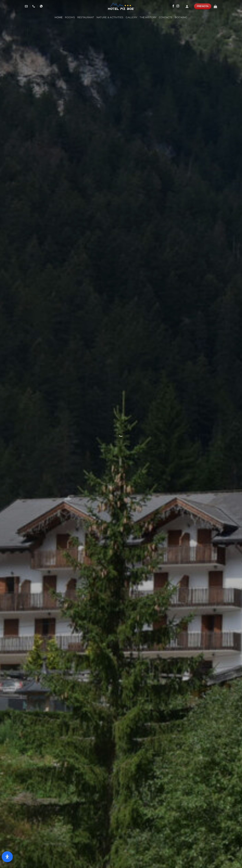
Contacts (166, 17)
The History (148, 17)
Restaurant (86, 17)
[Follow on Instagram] (178, 6)
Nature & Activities (110, 17)
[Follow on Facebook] (173, 6)
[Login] (187, 6)
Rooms (70, 17)
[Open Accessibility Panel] (7, 857)
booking (181, 17)
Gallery (131, 17)
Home (59, 17)
